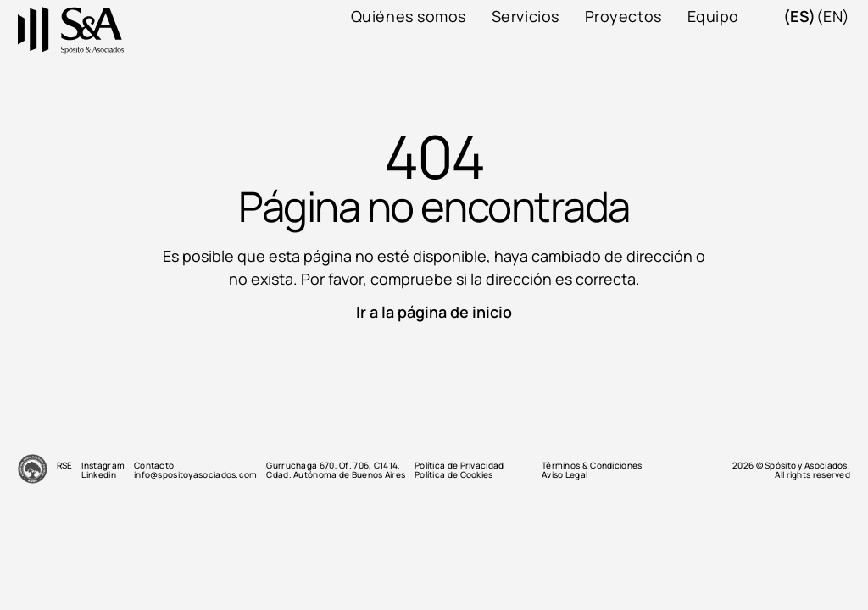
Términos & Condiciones (592, 466)
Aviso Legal (565, 475)
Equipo (713, 17)
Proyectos (623, 17)
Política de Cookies (454, 475)
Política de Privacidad (459, 466)
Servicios (526, 17)
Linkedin (98, 475)
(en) (833, 17)
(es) (800, 17)
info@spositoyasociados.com (196, 475)
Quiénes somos (409, 17)
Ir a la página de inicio (434, 312)
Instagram (103, 466)
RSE (65, 466)
